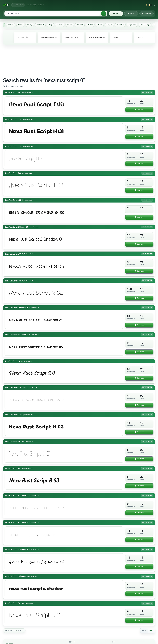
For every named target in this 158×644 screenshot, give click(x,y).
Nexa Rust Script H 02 (13, 146)
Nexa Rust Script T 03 (13, 173)
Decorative (122, 25)
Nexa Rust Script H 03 (13, 415)
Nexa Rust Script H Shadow (15, 388)
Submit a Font (18, 5)
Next (151, 630)
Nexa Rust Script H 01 (13, 119)
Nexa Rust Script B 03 (13, 469)
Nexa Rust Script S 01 (13, 442)
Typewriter (134, 25)
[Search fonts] (104, 14)
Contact (41, 5)
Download (139, 110)
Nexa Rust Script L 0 (12, 361)
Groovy (31, 25)
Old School (42, 25)
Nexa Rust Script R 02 (13, 281)
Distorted (82, 25)
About (29, 5)
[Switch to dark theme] (150, 5)
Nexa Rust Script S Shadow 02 (16, 549)
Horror (102, 25)
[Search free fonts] (53, 14)
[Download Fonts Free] (6, 5)
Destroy (92, 25)
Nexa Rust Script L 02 (13, 200)
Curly (52, 25)
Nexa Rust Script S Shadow (15, 576)
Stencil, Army (147, 25)
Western (62, 25)
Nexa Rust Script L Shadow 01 (16, 308)
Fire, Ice (111, 25)
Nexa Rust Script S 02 (13, 603)
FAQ (35, 5)
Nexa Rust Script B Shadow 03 (16, 335)
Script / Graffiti (147, 92)
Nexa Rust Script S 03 (13, 254)
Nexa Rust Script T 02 (13, 92)
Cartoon (12, 25)
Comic (22, 25)
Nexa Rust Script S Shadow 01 (16, 227)
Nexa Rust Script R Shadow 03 (16, 522)
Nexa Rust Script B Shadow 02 (16, 495)
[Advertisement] (79, 61)
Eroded (71, 25)
